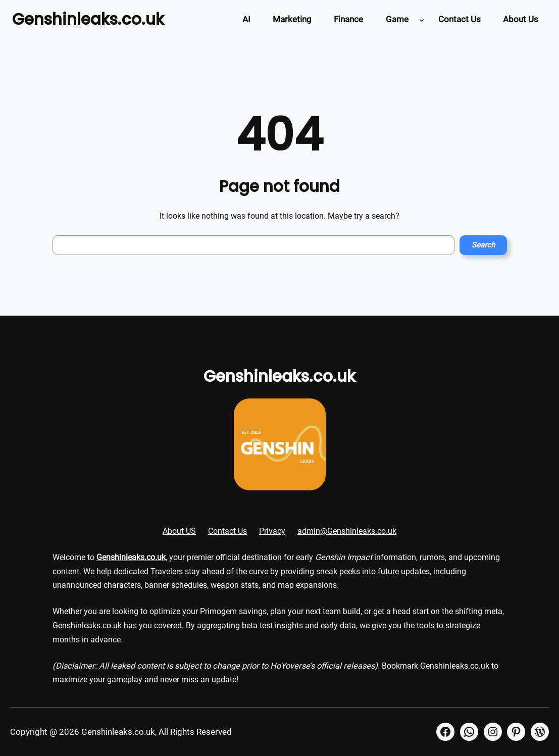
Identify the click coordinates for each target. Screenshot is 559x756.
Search (483, 245)
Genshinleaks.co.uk (88, 19)
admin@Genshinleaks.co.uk (347, 531)
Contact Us (227, 531)
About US (179, 531)
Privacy (272, 531)
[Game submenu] (422, 19)
